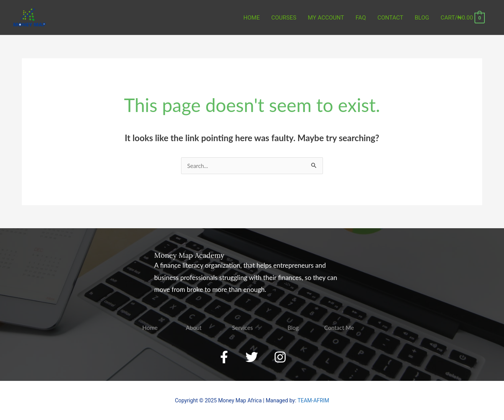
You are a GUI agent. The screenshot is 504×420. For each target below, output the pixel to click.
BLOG (422, 18)
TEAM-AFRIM (313, 401)
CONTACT (390, 18)
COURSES (284, 18)
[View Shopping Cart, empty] (463, 18)
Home (252, 18)
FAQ (361, 18)
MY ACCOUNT (326, 18)
